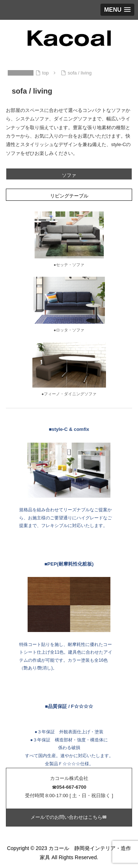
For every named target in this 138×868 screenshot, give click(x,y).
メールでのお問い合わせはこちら (69, 817)
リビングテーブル (69, 196)
